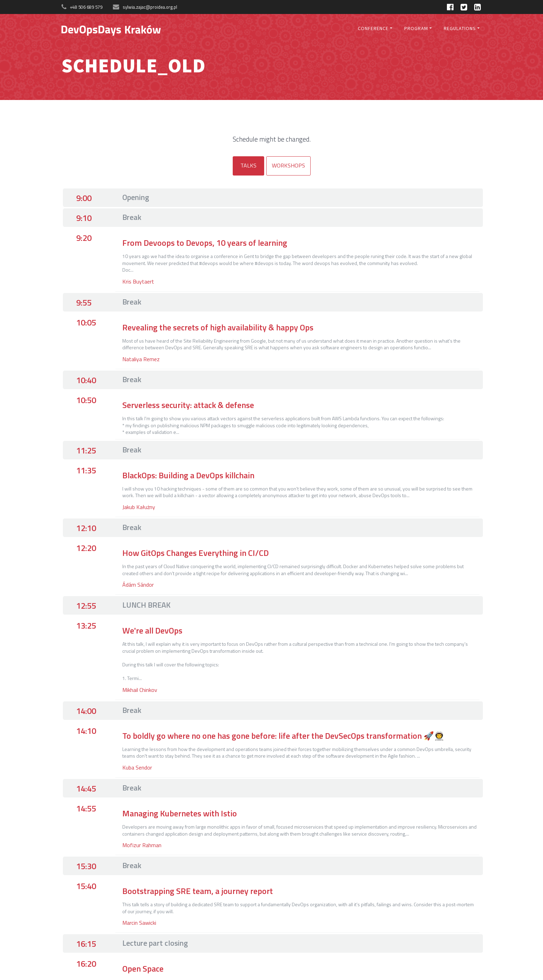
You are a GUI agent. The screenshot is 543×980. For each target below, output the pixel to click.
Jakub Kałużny (139, 507)
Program (416, 28)
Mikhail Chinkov (140, 690)
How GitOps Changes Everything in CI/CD (196, 553)
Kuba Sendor (137, 767)
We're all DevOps (152, 630)
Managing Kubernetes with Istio (180, 813)
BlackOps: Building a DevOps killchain (188, 475)
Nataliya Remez (141, 359)
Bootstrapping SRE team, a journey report (198, 891)
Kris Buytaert (138, 281)
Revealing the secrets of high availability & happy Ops (218, 327)
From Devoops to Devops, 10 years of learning (205, 243)
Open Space (143, 968)
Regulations (460, 28)
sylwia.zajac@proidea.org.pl (150, 7)
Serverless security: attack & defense (188, 405)
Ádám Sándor (138, 585)
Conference (373, 28)
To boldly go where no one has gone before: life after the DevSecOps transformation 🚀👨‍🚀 (283, 736)
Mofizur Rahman (142, 845)
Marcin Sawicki (139, 923)
